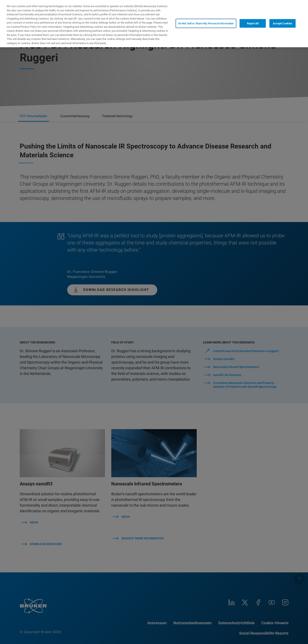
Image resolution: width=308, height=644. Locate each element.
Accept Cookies (283, 23)
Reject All (253, 23)
